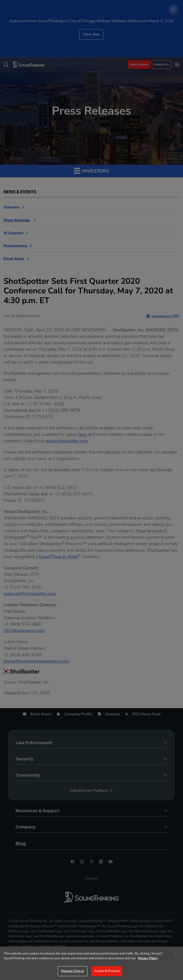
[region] (91, 963)
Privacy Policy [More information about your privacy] (148, 958)
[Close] (175, 954)
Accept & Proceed (107, 971)
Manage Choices (73, 971)
